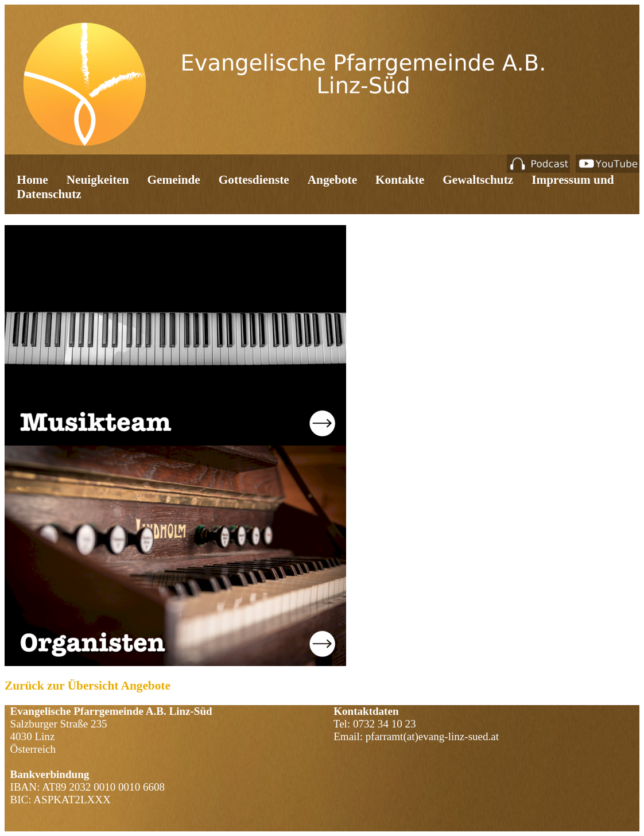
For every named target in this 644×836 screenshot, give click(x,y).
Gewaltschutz (478, 180)
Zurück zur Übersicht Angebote (88, 686)
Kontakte (400, 180)
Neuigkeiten (98, 180)
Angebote (332, 180)
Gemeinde (174, 180)
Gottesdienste (254, 180)
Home (32, 180)
